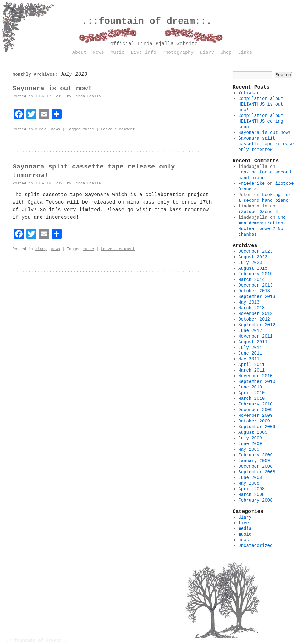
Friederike (251, 184)
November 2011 (255, 336)
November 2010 (255, 376)
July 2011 (250, 348)
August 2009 (253, 432)
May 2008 (249, 483)
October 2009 (254, 421)
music (41, 129)
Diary (207, 53)
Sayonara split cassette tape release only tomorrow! (266, 144)
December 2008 (255, 466)
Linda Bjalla (87, 96)
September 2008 (257, 472)
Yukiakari (250, 93)
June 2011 (250, 353)
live (244, 523)
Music (117, 53)
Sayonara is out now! (52, 88)
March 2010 (251, 399)
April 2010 (251, 393)
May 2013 (249, 302)
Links (245, 53)
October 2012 (254, 319)
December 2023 (255, 251)
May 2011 (249, 359)
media (245, 529)
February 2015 (255, 274)
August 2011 (253, 342)
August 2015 (253, 268)
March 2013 (251, 308)
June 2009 (250, 444)
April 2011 (251, 365)
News (98, 53)
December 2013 (255, 285)
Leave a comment (118, 129)
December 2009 (255, 410)
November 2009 (255, 416)
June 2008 (250, 478)
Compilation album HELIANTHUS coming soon (261, 121)
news (55, 129)
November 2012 (255, 314)
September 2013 (257, 297)
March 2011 (251, 370)
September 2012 (257, 325)
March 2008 (251, 495)
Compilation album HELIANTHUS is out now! (261, 104)
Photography (178, 53)
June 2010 (250, 387)
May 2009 (249, 449)
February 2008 (255, 500)
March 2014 (251, 280)
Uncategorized (255, 546)
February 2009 (255, 455)
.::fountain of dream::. (147, 21)
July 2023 (250, 263)
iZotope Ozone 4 (258, 212)
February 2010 (255, 404)
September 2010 (257, 382)
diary (41, 249)
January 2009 (254, 461)
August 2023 (253, 257)
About (79, 53)
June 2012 (250, 331)
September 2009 (257, 427)
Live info (143, 53)
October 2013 (254, 291)
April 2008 (251, 489)
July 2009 (250, 438)
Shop (226, 53)
